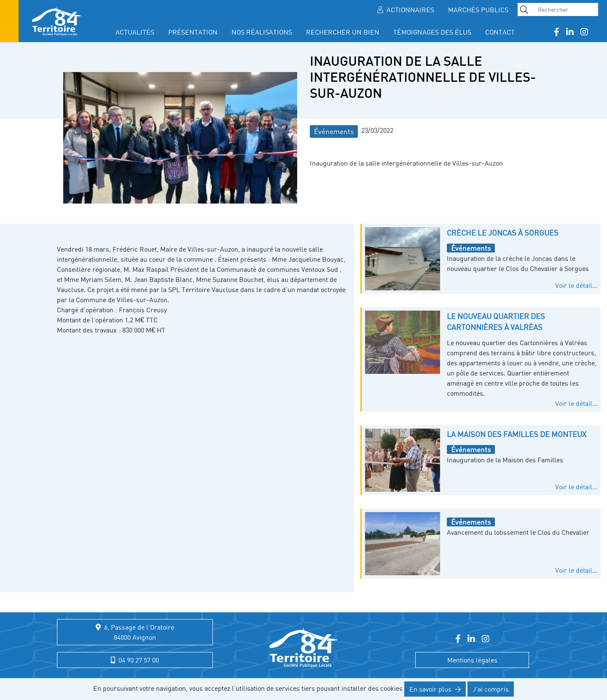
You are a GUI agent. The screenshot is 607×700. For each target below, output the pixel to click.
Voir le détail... (576, 285)
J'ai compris (491, 689)
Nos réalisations (262, 32)
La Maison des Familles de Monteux (517, 434)
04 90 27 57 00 (135, 660)
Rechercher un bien (343, 32)
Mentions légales (472, 660)
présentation (193, 32)
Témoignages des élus (432, 32)
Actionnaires (406, 10)
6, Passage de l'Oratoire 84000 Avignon (135, 632)
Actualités (135, 32)
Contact (500, 32)
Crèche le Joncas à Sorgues (503, 233)
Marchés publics (478, 10)
